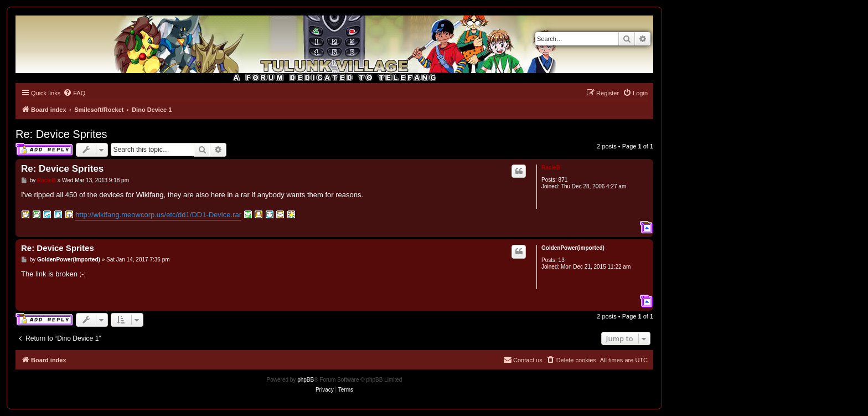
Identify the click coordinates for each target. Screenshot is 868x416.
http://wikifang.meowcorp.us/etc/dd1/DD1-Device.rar (158, 215)
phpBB (306, 380)
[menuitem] (74, 93)
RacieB (551, 168)
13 (562, 260)
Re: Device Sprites (61, 134)
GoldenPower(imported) (573, 248)
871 (563, 180)
